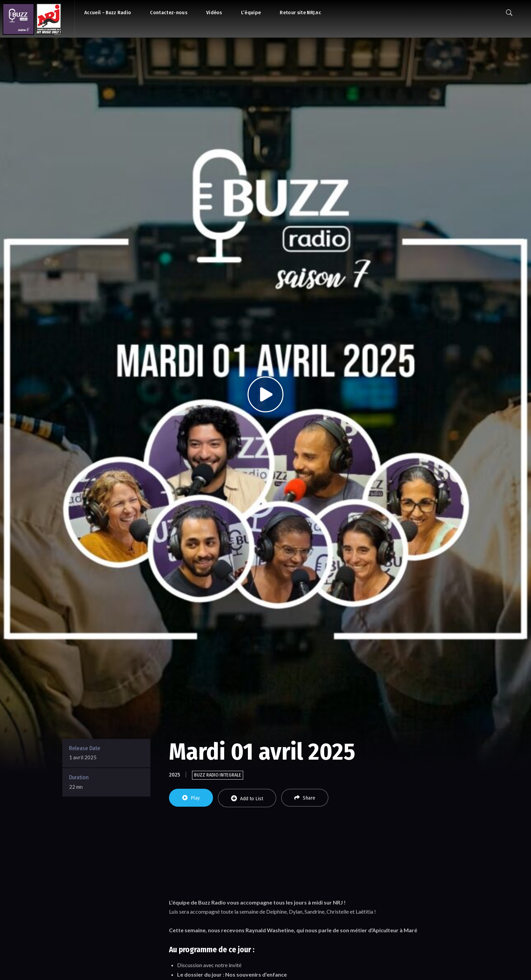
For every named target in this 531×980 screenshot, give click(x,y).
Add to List (247, 798)
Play (191, 798)
